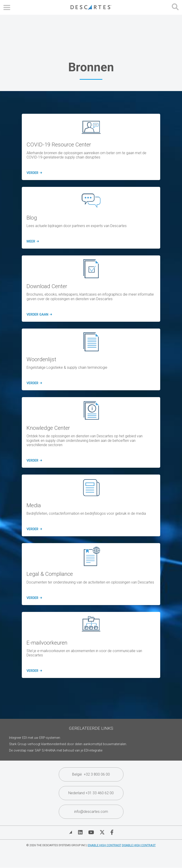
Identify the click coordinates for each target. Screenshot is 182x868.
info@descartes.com (91, 812)
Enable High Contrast (105, 845)
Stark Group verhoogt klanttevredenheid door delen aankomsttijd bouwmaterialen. (68, 744)
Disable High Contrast (139, 845)
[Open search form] (175, 7)
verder (34, 173)
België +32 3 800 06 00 (91, 774)
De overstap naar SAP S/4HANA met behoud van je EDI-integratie (56, 751)
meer (32, 242)
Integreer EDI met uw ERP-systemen (35, 738)
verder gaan (39, 315)
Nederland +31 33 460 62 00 (91, 793)
